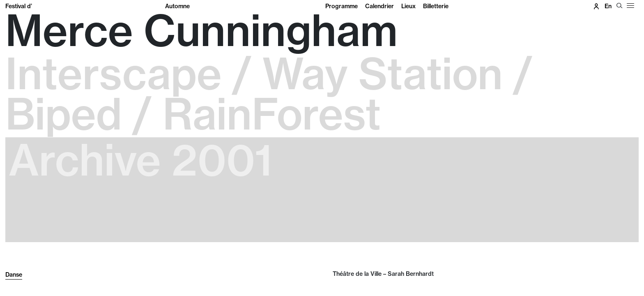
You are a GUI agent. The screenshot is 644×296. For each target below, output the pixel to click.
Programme (342, 6)
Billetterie (436, 6)
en (608, 6)
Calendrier (379, 6)
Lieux (408, 6)
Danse (14, 275)
